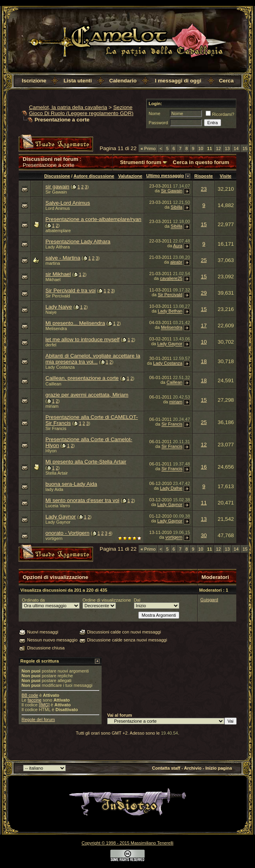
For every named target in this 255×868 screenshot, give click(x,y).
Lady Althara (58, 247)
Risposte (204, 176)
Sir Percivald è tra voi (71, 290)
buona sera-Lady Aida (71, 484)
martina (53, 263)
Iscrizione (34, 81)
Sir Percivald (58, 296)
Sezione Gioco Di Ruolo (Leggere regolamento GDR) (81, 110)
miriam (52, 406)
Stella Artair (57, 473)
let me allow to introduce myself (82, 339)
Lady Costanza (60, 367)
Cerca (226, 81)
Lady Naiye (59, 307)
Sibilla (176, 207)
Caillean (53, 384)
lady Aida (54, 489)
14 (236, 149)
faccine (34, 700)
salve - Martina (63, 258)
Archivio (193, 768)
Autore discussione (94, 176)
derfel (51, 345)
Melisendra (56, 328)
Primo (148, 149)
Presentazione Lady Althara (78, 241)
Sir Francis (56, 428)
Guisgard (209, 600)
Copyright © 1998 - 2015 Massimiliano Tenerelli (127, 843)
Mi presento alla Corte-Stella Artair (86, 462)
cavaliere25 (171, 278)
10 (201, 149)
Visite (226, 176)
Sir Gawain (56, 192)
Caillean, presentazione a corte (82, 378)
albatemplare (58, 231)
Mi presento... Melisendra (75, 323)
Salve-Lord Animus (68, 203)
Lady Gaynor (170, 344)
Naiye (51, 312)
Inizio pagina (219, 768)
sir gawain (57, 187)
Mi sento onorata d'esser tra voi (82, 500)
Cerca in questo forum (201, 162)
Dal (137, 600)
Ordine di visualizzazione (107, 600)
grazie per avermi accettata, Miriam (87, 395)
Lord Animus (58, 208)
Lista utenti (77, 81)
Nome (154, 113)
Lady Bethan (170, 311)
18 (204, 361)
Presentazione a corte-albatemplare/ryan (93, 219)
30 (204, 535)
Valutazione (130, 176)
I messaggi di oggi (178, 81)
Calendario (123, 81)
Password (158, 123)
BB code (30, 695)
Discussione (57, 176)
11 (204, 503)
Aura (178, 246)
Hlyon (51, 451)
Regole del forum (38, 719)
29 (204, 293)
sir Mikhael (58, 274)
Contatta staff (166, 768)
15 (245, 149)
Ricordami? (220, 114)
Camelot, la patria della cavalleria (68, 107)
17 (204, 325)
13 (227, 149)
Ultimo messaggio (165, 176)
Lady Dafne (171, 488)
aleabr (176, 262)
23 (204, 189)
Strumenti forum (141, 162)
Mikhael (53, 280)
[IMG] (44, 705)
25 (204, 260)
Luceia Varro (58, 506)
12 (218, 149)
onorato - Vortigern (67, 533)
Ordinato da (33, 600)
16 (204, 467)
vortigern (54, 538)
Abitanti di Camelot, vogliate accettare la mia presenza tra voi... (93, 359)
